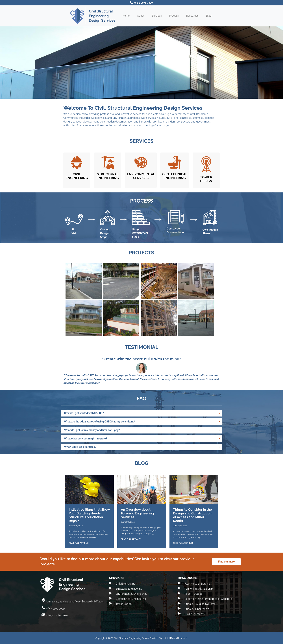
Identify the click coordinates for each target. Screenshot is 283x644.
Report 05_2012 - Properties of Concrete (208, 599)
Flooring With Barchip (197, 584)
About (141, 16)
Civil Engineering (126, 584)
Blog (209, 16)
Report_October (194, 594)
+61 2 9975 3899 (143, 3)
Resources (192, 16)
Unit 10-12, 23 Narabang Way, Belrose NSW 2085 (75, 602)
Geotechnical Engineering (131, 599)
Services (157, 16)
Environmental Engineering (132, 594)
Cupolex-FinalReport (197, 609)
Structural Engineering (129, 589)
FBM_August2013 (194, 614)
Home (126, 16)
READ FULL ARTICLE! (79, 543)
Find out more (226, 562)
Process (174, 16)
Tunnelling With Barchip (199, 589)
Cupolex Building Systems (200, 604)
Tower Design (124, 604)
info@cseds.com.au (58, 615)
